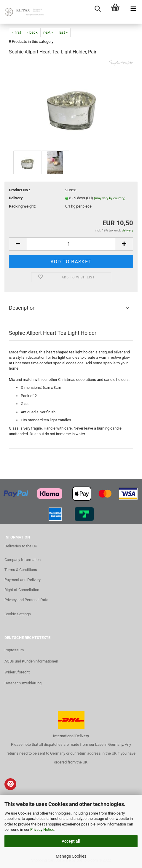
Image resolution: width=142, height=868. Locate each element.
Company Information (23, 560)
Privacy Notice (42, 829)
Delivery (16, 198)
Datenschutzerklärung (23, 683)
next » (48, 32)
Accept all (71, 841)
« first (16, 32)
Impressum (14, 650)
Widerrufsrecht (17, 672)
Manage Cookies (71, 856)
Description (22, 308)
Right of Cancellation (22, 590)
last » (63, 32)
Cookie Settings (18, 614)
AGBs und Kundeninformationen (31, 661)
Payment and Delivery (23, 580)
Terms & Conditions (21, 570)
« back (32, 32)
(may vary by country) (110, 198)
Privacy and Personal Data (26, 600)
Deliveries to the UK (21, 546)
